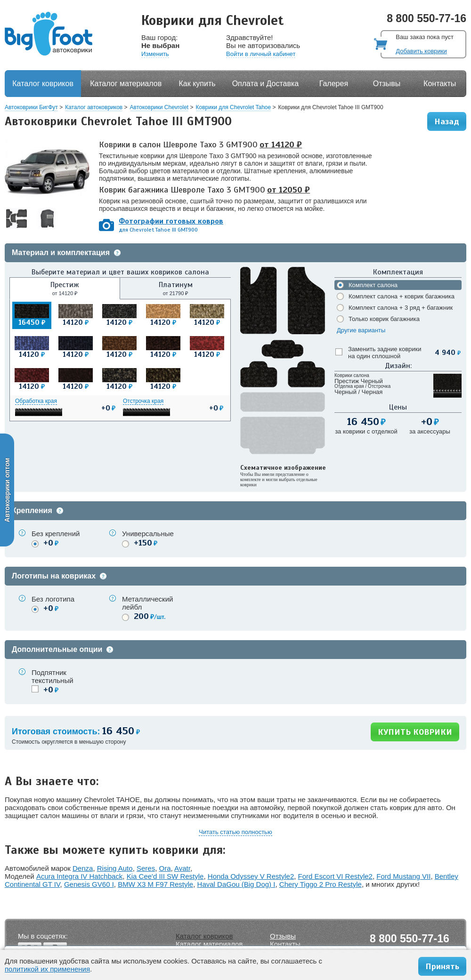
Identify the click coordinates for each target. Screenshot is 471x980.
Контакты (440, 84)
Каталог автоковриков (94, 107)
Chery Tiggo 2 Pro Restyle (321, 884)
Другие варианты (361, 330)
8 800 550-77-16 (426, 18)
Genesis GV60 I (89, 884)
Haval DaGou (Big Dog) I (236, 884)
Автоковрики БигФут (31, 107)
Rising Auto (115, 868)
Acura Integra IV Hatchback (79, 876)
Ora (165, 868)
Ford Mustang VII (403, 876)
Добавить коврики (421, 51)
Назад (447, 121)
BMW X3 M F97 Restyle (155, 884)
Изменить (155, 54)
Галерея (334, 84)
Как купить (197, 84)
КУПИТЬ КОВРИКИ (415, 732)
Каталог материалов (126, 84)
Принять (442, 966)
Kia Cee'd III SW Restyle (165, 876)
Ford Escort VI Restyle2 (335, 876)
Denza (83, 868)
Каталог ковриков (43, 84)
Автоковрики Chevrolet (159, 107)
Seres (146, 868)
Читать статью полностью (235, 832)
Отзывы (387, 84)
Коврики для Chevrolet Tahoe (234, 107)
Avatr (182, 868)
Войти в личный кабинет (261, 54)
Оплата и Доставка (266, 84)
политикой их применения (47, 969)
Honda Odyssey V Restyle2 (251, 876)
